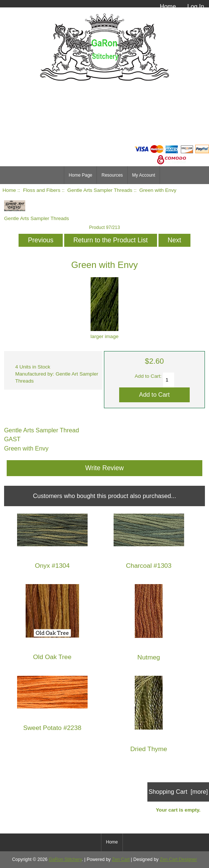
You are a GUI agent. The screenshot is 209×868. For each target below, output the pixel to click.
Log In (196, 6)
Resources (112, 175)
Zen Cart (121, 859)
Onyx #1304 (52, 566)
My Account (144, 175)
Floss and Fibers (42, 190)
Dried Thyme (149, 749)
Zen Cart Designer (179, 859)
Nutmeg (149, 657)
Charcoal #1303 (149, 566)
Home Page (80, 175)
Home (168, 6)
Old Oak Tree (52, 657)
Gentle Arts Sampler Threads (100, 190)
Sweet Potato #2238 (52, 728)
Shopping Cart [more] (178, 792)
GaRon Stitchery (65, 859)
